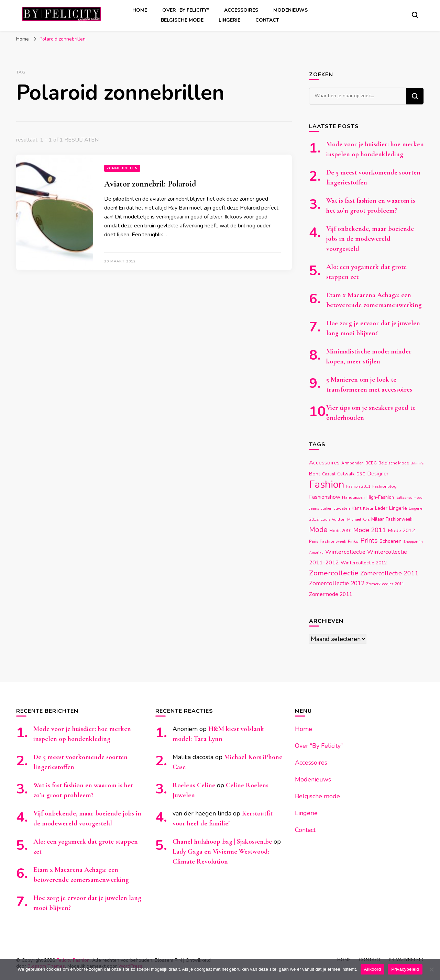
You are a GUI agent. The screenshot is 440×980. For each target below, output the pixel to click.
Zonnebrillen (122, 168)
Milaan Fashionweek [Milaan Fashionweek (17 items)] (392, 519)
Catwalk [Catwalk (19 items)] (346, 474)
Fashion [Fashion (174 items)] (327, 484)
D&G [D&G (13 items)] (361, 474)
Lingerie (229, 20)
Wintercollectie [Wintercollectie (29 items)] (345, 552)
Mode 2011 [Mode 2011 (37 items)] (370, 530)
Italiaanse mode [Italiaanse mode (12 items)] (409, 498)
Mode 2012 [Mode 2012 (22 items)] (401, 530)
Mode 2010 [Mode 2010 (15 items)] (340, 531)
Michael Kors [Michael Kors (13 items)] (358, 520)
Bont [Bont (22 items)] (315, 474)
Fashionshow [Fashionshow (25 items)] (325, 497)
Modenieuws (290, 10)
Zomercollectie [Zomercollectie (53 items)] (334, 573)
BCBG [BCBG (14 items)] (371, 463)
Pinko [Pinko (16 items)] (353, 541)
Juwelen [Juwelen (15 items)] (342, 508)
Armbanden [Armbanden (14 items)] (353, 463)
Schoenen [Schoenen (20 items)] (390, 541)
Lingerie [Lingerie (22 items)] (398, 508)
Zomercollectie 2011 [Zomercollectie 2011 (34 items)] (389, 573)
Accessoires (241, 10)
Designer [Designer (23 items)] (378, 474)
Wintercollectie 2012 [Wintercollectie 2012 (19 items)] (364, 563)
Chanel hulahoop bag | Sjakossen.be (222, 842)
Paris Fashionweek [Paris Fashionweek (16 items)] (328, 541)
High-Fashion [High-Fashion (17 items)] (380, 497)
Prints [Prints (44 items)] (369, 540)
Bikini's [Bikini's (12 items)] (417, 463)
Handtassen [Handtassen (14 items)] (353, 497)
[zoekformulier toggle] (415, 15)
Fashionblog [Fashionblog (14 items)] (384, 486)
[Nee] (431, 969)
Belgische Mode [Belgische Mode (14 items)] (394, 463)
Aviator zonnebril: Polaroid (150, 184)
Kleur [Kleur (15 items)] (368, 508)
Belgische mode (182, 20)
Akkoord (372, 969)
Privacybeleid (405, 969)
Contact (267, 20)
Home (140, 10)
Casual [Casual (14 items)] (329, 474)
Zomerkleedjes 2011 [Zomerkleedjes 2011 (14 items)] (385, 584)
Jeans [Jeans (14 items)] (314, 508)
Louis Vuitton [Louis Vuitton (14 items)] (333, 519)
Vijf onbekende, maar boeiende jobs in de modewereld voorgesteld (370, 239)
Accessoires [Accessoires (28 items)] (324, 463)
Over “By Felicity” (186, 10)
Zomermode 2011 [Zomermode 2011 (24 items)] (331, 594)
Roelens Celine (194, 785)
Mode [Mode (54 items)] (318, 530)
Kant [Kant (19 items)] (356, 508)
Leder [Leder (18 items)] (381, 508)
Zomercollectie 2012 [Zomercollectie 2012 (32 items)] (337, 583)
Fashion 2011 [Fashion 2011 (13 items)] (358, 487)
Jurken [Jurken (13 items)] (327, 509)
